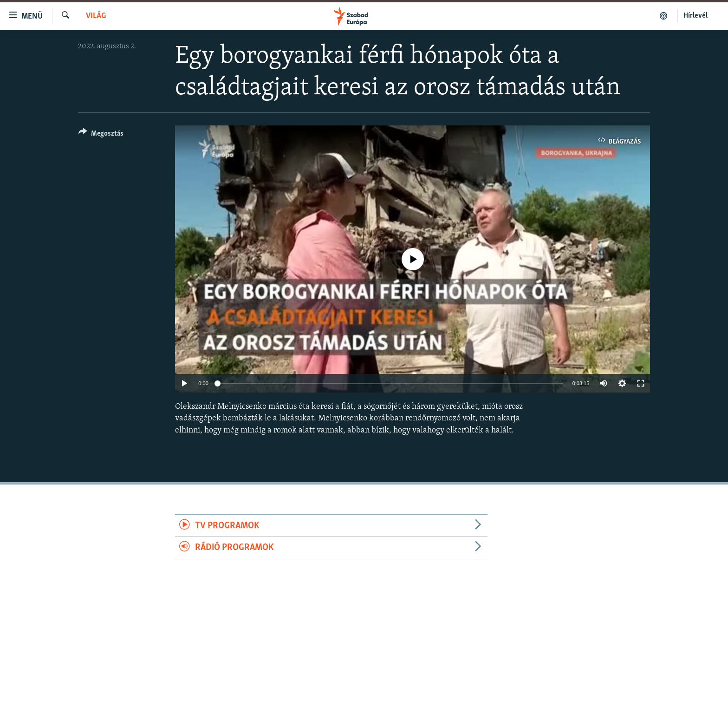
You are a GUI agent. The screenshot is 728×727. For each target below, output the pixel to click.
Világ (96, 16)
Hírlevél (695, 16)
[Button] (101, 135)
